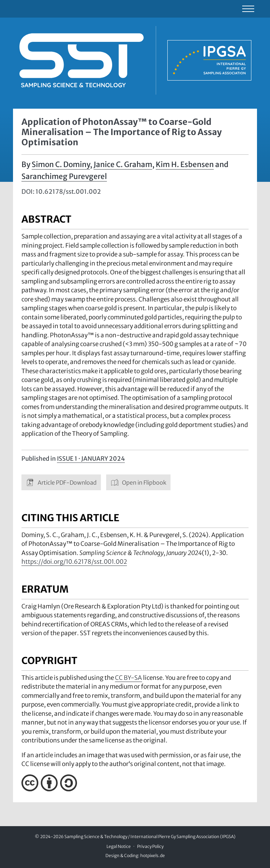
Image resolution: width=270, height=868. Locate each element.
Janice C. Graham (123, 165)
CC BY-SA (128, 678)
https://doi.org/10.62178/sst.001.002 (74, 562)
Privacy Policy (150, 846)
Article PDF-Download (61, 482)
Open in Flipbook (139, 482)
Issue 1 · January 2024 (91, 459)
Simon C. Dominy (61, 165)
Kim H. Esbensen (185, 165)
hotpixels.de (153, 856)
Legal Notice (119, 846)
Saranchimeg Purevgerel (64, 177)
